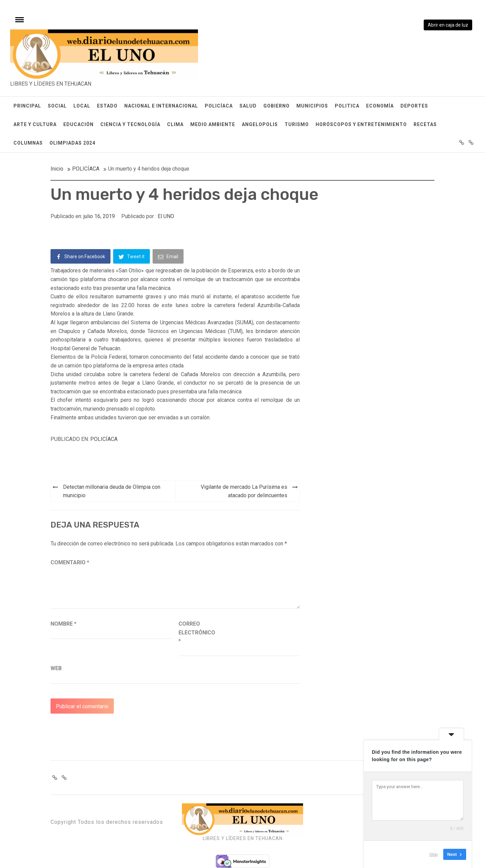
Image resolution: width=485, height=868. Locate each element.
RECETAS (425, 124)
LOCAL (82, 106)
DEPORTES (414, 106)
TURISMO (297, 124)
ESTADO (107, 106)
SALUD (248, 106)
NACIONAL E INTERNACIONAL (161, 106)
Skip (434, 854)
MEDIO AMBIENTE (213, 124)
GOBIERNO (277, 106)
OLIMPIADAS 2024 (72, 143)
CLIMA (175, 124)
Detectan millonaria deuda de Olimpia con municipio (112, 491)
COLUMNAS (28, 143)
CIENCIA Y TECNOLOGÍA (130, 124)
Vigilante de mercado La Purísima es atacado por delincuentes (244, 491)
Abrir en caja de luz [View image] (448, 25)
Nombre (63, 624)
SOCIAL (57, 106)
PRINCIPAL (27, 106)
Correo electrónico (195, 632)
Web (56, 668)
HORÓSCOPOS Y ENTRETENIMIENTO (361, 124)
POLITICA (347, 106)
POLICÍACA (219, 106)
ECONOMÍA (380, 106)
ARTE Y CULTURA (35, 124)
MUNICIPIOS (312, 106)
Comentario (70, 562)
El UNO (166, 216)
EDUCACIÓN (78, 124)
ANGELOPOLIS (260, 124)
